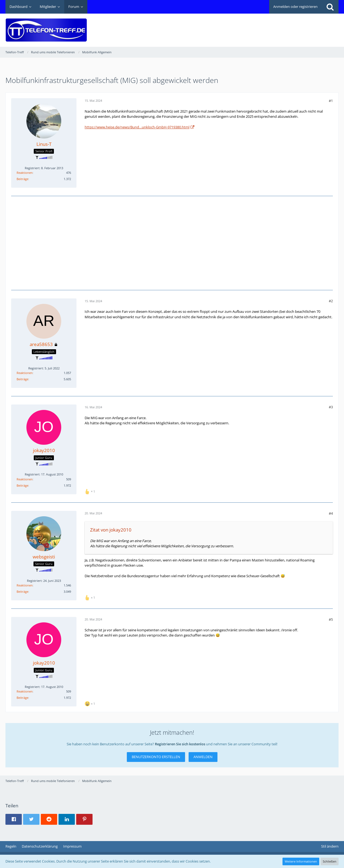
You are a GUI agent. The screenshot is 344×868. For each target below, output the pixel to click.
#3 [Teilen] (331, 407)
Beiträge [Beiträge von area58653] (22, 379)
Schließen (330, 861)
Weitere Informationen (301, 861)
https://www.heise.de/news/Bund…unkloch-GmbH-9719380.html (137, 127)
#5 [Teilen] (331, 619)
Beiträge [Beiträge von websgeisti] (22, 591)
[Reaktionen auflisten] (90, 491)
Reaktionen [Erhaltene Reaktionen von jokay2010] (25, 479)
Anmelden (203, 757)
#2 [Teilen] (331, 301)
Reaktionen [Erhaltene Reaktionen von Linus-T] (25, 173)
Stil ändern (330, 846)
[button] (14, 819)
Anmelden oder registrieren (295, 7)
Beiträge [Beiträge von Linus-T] (22, 179)
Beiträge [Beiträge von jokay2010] (22, 485)
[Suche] (330, 7)
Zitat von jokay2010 (111, 530)
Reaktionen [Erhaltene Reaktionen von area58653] (25, 373)
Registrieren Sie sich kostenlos (180, 744)
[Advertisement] (239, 26)
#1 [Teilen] (331, 101)
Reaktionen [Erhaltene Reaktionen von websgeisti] (25, 585)
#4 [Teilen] (331, 513)
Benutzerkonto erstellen (156, 757)
